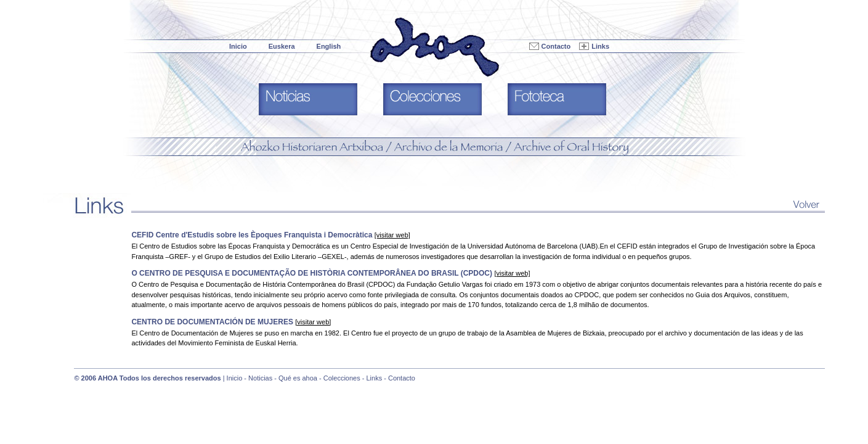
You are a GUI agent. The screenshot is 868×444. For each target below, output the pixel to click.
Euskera (282, 46)
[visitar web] (392, 235)
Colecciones (342, 378)
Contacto (556, 46)
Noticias (260, 378)
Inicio (238, 46)
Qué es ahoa (298, 378)
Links (600, 46)
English (329, 46)
